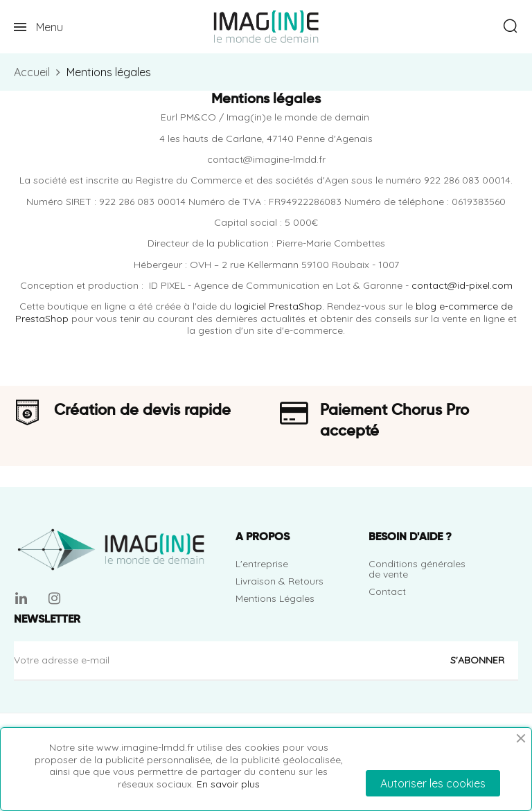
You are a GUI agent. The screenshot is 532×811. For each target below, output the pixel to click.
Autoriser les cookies (433, 783)
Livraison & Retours (280, 581)
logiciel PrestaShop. (281, 306)
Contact (387, 592)
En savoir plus (228, 784)
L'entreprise (262, 564)
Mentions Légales (275, 599)
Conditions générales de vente (417, 569)
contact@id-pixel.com (462, 285)
